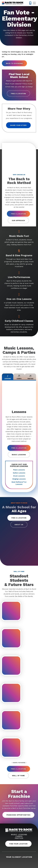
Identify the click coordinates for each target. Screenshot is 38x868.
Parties (19, 838)
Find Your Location (18, 844)
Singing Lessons (19, 479)
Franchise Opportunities (18, 815)
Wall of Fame (18, 776)
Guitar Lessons (19, 473)
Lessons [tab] (8, 377)
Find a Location (18, 94)
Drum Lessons (19, 476)
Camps (19, 836)
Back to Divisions (14, 63)
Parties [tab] (30, 377)
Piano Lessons (19, 470)
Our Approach (18, 220)
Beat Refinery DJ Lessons (19, 483)
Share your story (18, 125)
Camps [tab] (19, 377)
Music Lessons (19, 455)
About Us (19, 525)
